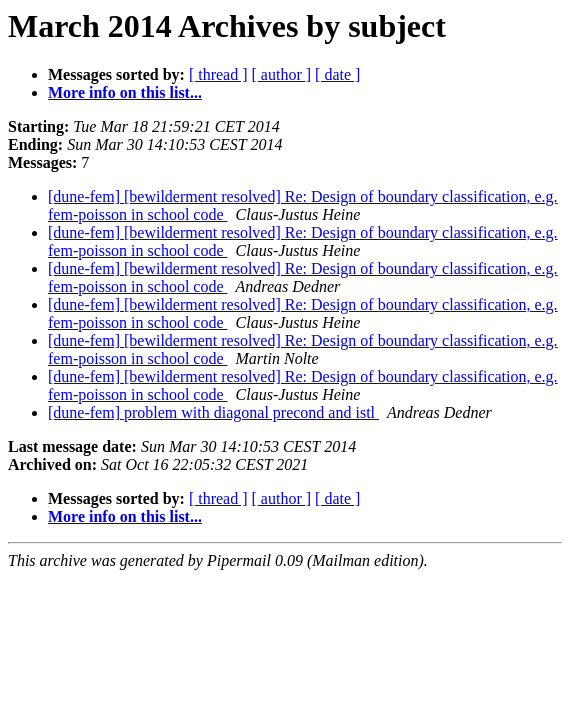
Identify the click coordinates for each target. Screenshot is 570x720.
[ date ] (337, 74)
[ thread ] (218, 74)
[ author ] (282, 74)
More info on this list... (125, 92)
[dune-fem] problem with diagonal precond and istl (213, 412)
